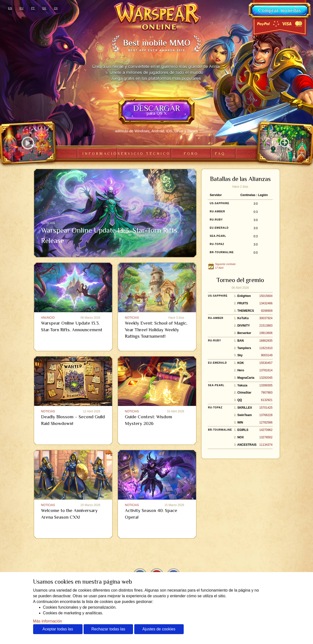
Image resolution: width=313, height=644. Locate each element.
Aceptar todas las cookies (58, 631)
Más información (48, 621)
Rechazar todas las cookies (108, 631)
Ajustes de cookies (159, 629)
